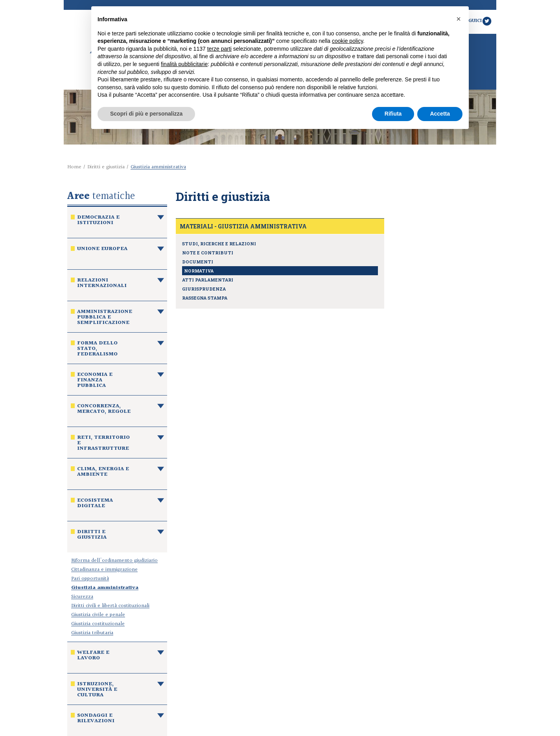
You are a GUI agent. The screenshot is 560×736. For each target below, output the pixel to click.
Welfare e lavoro (93, 656)
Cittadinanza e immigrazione (104, 570)
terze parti (219, 49)
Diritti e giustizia (106, 167)
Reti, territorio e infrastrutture (103, 444)
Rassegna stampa (205, 298)
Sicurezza (82, 597)
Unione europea (102, 250)
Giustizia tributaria (92, 633)
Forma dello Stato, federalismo (97, 350)
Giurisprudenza (204, 289)
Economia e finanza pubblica (95, 381)
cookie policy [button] (347, 41)
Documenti (198, 262)
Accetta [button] (440, 114)
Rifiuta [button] (393, 114)
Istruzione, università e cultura (97, 690)
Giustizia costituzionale (98, 624)
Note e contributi (208, 253)
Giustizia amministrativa (105, 588)
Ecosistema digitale (95, 504)
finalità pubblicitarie (184, 64)
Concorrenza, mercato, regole (104, 410)
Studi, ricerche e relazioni (219, 244)
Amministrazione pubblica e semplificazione (105, 318)
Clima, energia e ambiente (103, 473)
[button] (459, 19)
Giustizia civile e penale (98, 615)
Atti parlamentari (208, 280)
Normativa (199, 271)
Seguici (477, 21)
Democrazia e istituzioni (98, 221)
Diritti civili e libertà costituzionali (110, 606)
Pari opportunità (90, 579)
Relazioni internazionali (102, 284)
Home (74, 167)
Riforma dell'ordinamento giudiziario (114, 561)
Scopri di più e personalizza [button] (146, 114)
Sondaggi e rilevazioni (96, 719)
